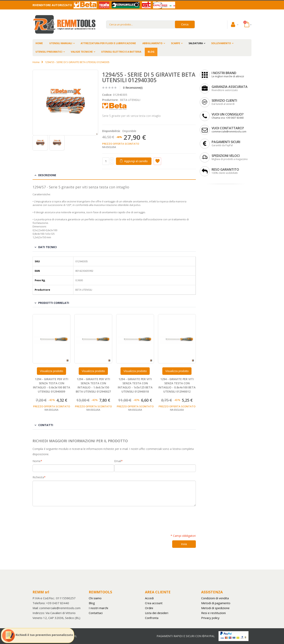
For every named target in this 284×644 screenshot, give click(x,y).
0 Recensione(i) (133, 88)
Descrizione (47, 175)
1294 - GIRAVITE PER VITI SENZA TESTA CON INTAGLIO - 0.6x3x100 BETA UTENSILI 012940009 (51, 385)
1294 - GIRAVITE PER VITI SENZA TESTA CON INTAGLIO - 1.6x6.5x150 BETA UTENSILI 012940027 (93, 385)
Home (36, 62)
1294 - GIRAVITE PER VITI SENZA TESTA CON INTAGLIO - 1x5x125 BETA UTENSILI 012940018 (135, 385)
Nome (37, 461)
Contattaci (96, 613)
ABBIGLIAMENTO (152, 43)
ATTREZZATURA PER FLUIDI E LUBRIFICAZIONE (108, 43)
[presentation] (63, 518)
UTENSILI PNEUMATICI (49, 52)
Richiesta (38, 477)
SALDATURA (196, 43)
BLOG (151, 52)
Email (118, 461)
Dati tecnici (47, 247)
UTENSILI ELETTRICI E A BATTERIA (121, 52)
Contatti (46, 425)
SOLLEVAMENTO (221, 43)
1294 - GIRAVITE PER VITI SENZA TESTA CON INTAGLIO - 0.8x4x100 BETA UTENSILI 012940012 (177, 385)
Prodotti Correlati (54, 303)
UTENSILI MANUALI (61, 43)
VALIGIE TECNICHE (82, 52)
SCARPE (176, 43)
